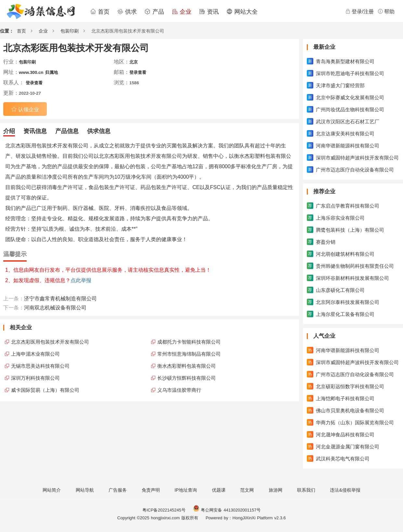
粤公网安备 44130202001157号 (227, 510)
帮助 (386, 11)
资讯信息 (35, 131)
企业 (182, 12)
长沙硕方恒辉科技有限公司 (187, 378)
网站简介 (52, 490)
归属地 (52, 72)
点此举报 (81, 280)
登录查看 (138, 72)
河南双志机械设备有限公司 (55, 308)
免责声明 (151, 490)
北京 (134, 62)
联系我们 (306, 490)
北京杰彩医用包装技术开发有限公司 (50, 342)
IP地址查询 (186, 490)
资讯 (209, 12)
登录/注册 (359, 11)
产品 (154, 12)
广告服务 (118, 490)
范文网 (247, 490)
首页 (100, 12)
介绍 (9, 131)
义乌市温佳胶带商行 (179, 390)
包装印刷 (70, 31)
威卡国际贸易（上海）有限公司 (45, 390)
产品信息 (67, 131)
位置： (7, 31)
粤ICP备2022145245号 (164, 510)
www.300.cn (31, 72)
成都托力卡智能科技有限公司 (189, 342)
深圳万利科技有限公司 (35, 378)
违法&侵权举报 (345, 490)
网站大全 (242, 12)
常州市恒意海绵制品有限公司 (189, 354)
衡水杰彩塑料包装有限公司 (187, 366)
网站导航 (85, 490)
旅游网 (276, 490)
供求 (127, 12)
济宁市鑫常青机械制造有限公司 (60, 299)
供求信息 (99, 131)
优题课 (219, 490)
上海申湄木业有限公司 (35, 354)
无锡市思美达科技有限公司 (40, 366)
